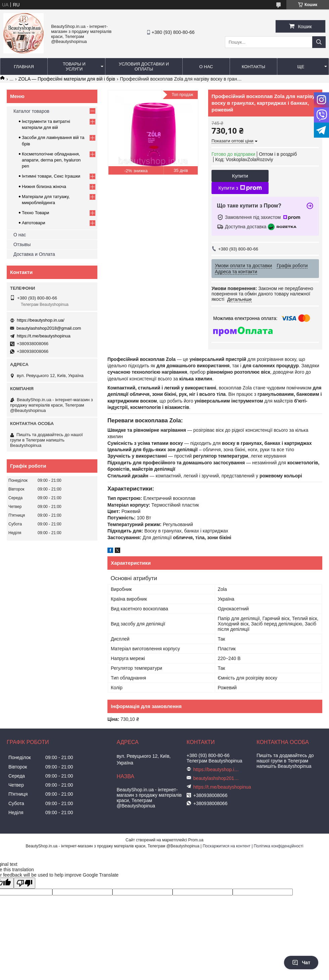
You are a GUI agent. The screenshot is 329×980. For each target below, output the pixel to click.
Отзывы (22, 244)
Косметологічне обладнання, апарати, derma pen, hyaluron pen (51, 160)
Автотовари (34, 223)
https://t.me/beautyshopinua (44, 336)
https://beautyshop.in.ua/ (41, 320)
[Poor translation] (25, 883)
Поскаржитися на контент (227, 846)
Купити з (240, 188)
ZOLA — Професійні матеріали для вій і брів (67, 79)
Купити (240, 176)
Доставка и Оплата (34, 254)
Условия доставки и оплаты (144, 66)
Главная (24, 67)
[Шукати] (319, 42)
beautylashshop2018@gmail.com (49, 328)
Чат (301, 963)
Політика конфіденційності (279, 846)
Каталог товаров (31, 111)
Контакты (253, 67)
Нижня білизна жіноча (44, 186)
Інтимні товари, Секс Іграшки (51, 176)
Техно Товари (35, 213)
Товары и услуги (74, 66)
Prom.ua (196, 840)
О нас (206, 67)
